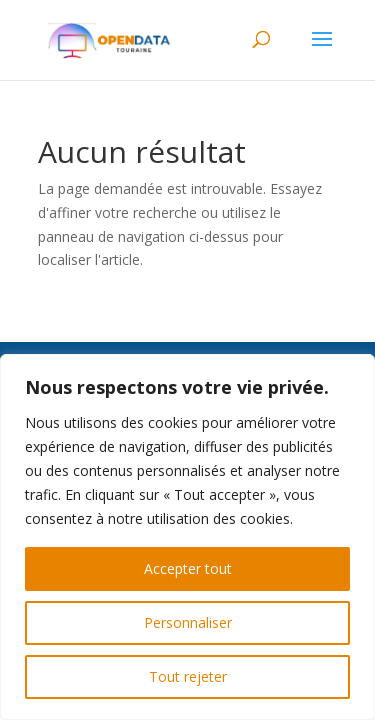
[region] (187, 537)
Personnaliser (188, 622)
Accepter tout (188, 568)
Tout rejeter (188, 676)
